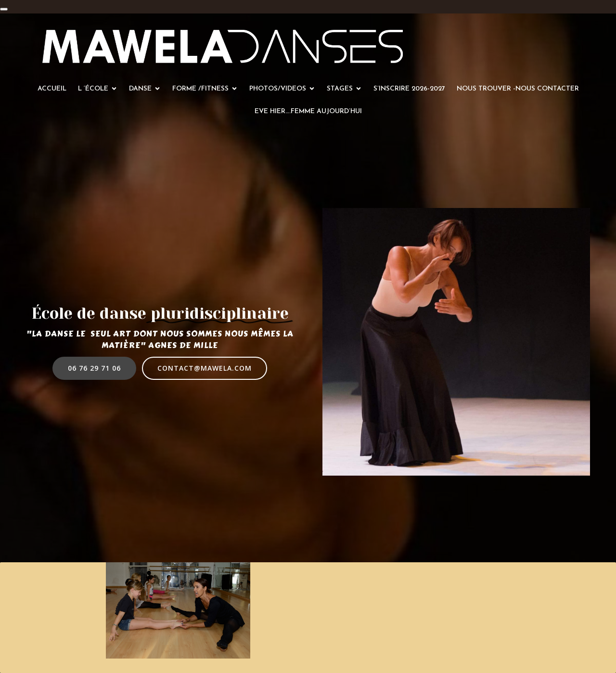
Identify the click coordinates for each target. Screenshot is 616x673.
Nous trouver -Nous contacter (518, 89)
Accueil (52, 89)
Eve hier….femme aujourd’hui (308, 111)
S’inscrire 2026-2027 (409, 89)
